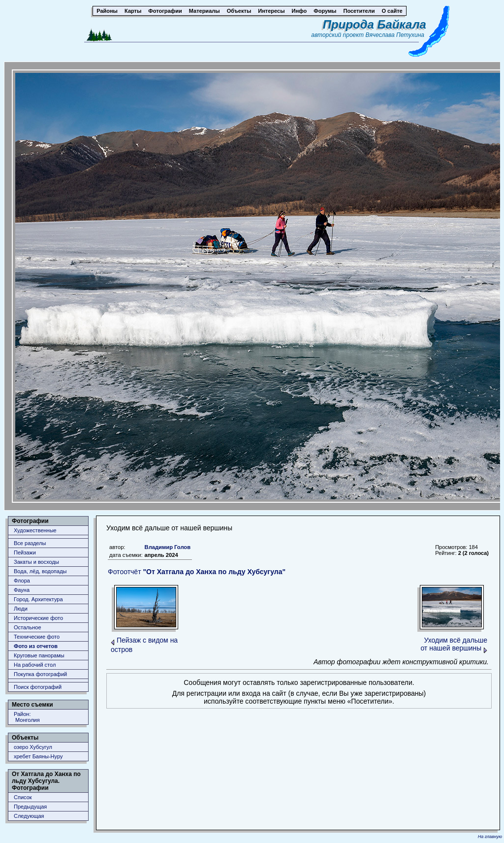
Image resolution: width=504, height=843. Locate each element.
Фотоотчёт (197, 572)
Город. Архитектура (38, 599)
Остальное (28, 627)
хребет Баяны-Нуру (38, 756)
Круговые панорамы (39, 655)
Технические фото (37, 637)
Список (23, 797)
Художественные (35, 530)
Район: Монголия (27, 717)
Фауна (22, 590)
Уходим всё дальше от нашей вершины (454, 644)
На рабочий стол (35, 665)
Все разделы (30, 543)
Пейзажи (25, 552)
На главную (490, 837)
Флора (22, 581)
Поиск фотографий (38, 687)
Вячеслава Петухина (395, 35)
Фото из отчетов (36, 646)
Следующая (29, 816)
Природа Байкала (375, 24)
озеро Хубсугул (33, 747)
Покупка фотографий (40, 674)
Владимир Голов (168, 547)
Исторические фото (38, 618)
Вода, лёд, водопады (40, 571)
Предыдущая (30, 807)
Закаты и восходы (36, 562)
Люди (21, 609)
